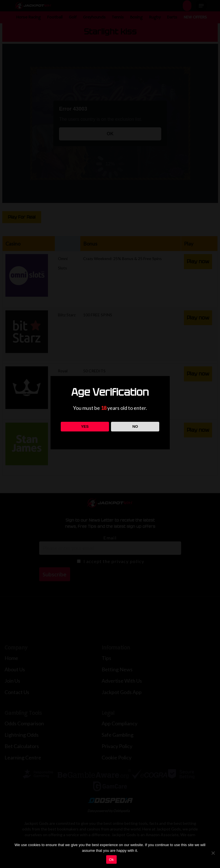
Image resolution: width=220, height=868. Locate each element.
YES (85, 426)
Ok (111, 860)
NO (135, 426)
